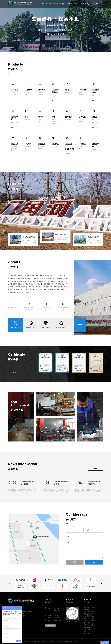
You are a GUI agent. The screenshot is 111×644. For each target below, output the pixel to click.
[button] (9, 48)
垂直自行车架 (68, 641)
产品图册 (96, 4)
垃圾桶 (43, 641)
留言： (84, 549)
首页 (43, 4)
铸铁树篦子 (59, 641)
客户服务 (69, 4)
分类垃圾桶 (50, 641)
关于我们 (49, 4)
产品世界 (55, 4)
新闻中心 (76, 4)
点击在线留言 (50, 625)
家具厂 (76, 641)
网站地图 (23, 616)
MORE (80, 325)
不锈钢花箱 (36, 641)
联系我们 (83, 4)
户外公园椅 (27, 641)
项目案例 (62, 4)
